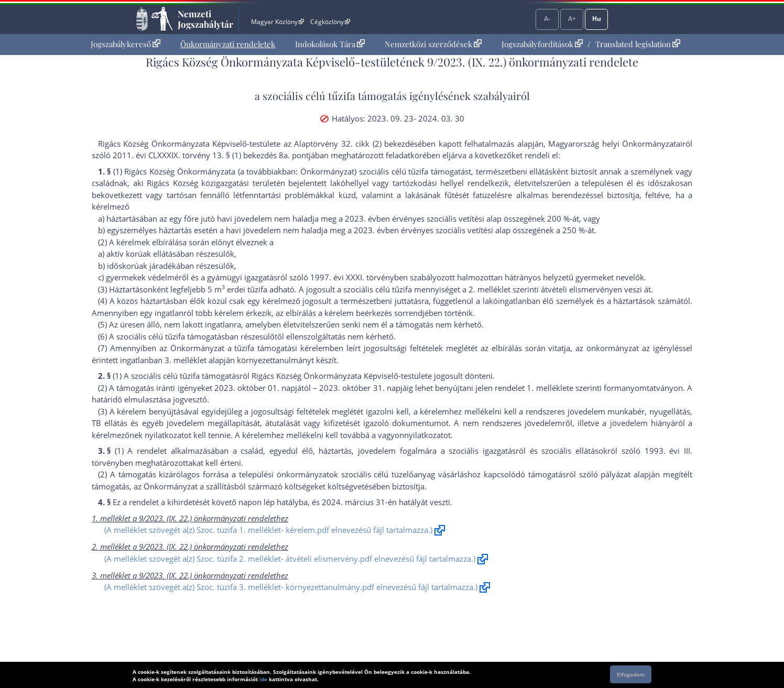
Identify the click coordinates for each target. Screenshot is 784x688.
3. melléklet (186, 360)
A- (547, 19)
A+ (572, 19)
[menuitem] (126, 44)
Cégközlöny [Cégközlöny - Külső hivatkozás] (330, 22)
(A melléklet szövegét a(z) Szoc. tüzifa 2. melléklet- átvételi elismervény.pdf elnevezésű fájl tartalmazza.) (290, 559)
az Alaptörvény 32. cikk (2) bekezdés (351, 144)
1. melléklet (548, 388)
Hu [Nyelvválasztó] (597, 19)
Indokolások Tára (330, 44)
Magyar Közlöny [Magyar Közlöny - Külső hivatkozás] (277, 22)
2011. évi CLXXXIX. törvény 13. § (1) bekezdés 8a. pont (211, 155)
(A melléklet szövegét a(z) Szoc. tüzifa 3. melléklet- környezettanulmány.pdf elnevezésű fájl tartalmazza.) (291, 587)
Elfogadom (631, 674)
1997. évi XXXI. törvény (352, 277)
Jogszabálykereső (126, 44)
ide (263, 679)
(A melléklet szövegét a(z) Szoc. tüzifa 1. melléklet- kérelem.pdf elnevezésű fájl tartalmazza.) (268, 530)
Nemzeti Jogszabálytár (205, 19)
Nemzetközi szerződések (433, 44)
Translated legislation (638, 44)
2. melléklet (489, 289)
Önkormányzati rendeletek (228, 44)
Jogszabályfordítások (542, 44)
